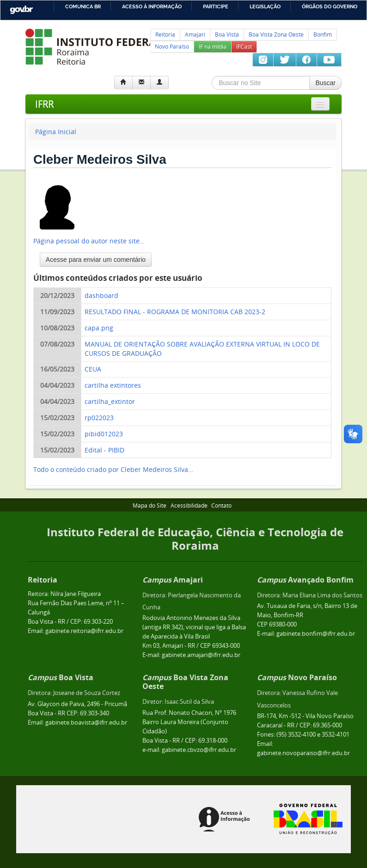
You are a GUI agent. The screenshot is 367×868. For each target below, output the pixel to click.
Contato (221, 505)
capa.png (99, 328)
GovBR (21, 10)
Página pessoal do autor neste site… (89, 241)
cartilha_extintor (110, 401)
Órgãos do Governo (330, 6)
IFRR (44, 104)
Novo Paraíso (172, 46)
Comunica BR (83, 6)
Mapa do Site (150, 505)
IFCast (244, 46)
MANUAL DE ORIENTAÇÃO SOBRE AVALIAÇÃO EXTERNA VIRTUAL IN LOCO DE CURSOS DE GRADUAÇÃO (202, 349)
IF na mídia (213, 46)
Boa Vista (227, 34)
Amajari (195, 34)
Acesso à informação (152, 6)
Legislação (265, 6)
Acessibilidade (189, 505)
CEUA (93, 369)
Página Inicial (56, 132)
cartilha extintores (113, 385)
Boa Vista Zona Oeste (276, 34)
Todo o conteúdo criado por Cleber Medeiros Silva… (113, 469)
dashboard (101, 295)
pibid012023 (104, 434)
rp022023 (99, 418)
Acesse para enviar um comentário (96, 260)
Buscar (325, 83)
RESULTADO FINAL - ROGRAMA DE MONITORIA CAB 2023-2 (175, 312)
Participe (216, 6)
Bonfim (323, 34)
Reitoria (165, 34)
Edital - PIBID (104, 450)
